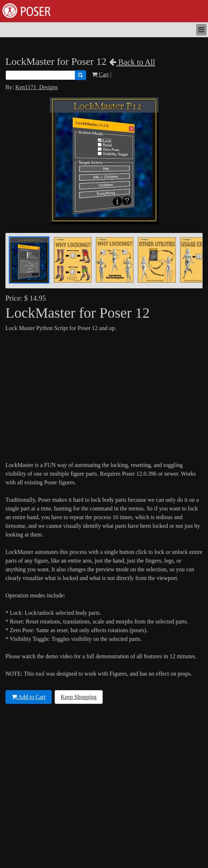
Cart (100, 74)
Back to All (132, 62)
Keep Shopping (79, 697)
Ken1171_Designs (37, 87)
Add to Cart (29, 697)
